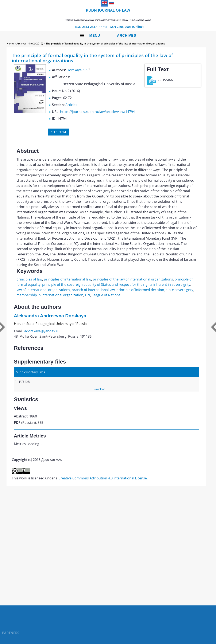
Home (10, 44)
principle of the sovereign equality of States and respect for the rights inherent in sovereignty (116, 284)
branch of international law (93, 290)
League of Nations (106, 295)
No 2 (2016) (36, 44)
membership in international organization (50, 295)
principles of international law (67, 279)
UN (88, 295)
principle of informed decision (140, 290)
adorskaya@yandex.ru (42, 331)
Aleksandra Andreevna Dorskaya (50, 316)
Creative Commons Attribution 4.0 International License (103, 478)
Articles (71, 105)
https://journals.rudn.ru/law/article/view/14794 (97, 112)
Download (99, 389)
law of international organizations (43, 290)
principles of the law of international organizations (133, 279)
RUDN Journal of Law (108, 15)
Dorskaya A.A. (78, 70)
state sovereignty (180, 290)
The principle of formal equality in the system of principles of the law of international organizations (105, 44)
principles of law (29, 279)
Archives (127, 36)
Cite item (58, 132)
